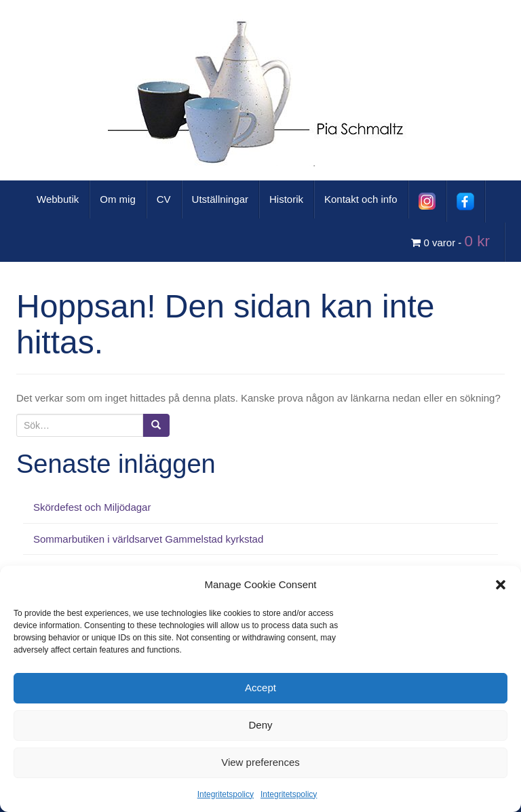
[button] (501, 585)
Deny (260, 725)
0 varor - (452, 241)
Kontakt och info (361, 199)
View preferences (260, 762)
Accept (260, 688)
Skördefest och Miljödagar (92, 507)
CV (164, 199)
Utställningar (220, 199)
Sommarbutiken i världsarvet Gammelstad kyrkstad (148, 539)
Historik (286, 199)
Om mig (118, 199)
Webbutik (58, 199)
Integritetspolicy (226, 794)
